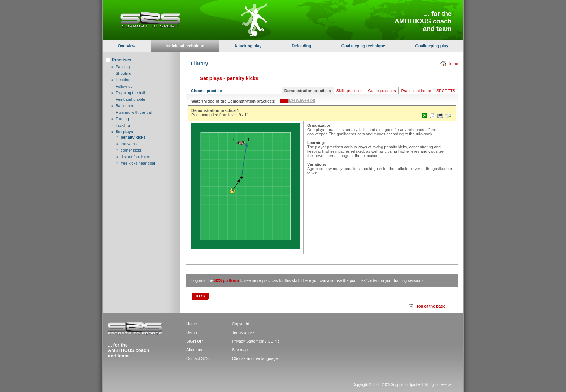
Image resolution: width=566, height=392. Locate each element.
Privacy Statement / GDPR (256, 341)
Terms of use (243, 332)
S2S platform (227, 280)
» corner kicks (129, 150)
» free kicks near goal (136, 163)
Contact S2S (197, 358)
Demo (191, 332)
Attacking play (248, 46)
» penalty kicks (131, 137)
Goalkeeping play (432, 46)
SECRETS (446, 91)
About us (194, 350)
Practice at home (416, 91)
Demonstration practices (308, 91)
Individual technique (185, 46)
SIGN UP (194, 341)
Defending (301, 46)
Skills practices (350, 91)
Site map (240, 350)
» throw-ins (127, 144)
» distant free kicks (133, 157)
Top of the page (431, 306)
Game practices (382, 91)
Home (453, 64)
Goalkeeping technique (363, 46)
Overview (127, 46)
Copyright (241, 324)
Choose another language (255, 358)
